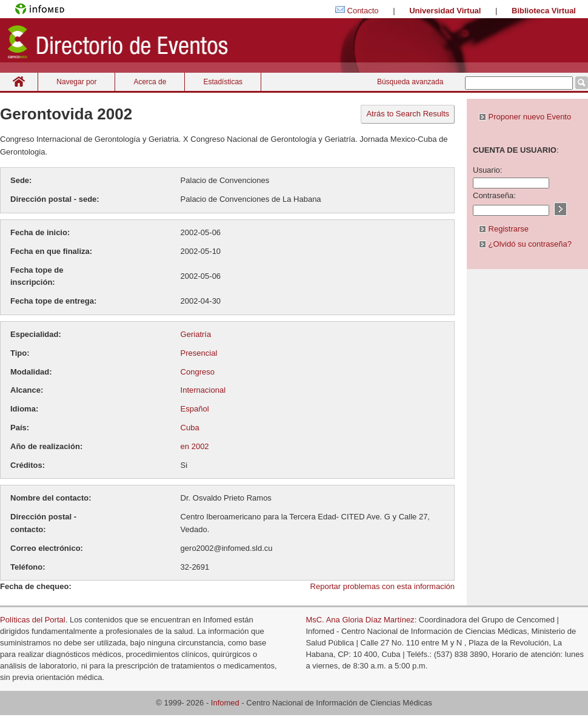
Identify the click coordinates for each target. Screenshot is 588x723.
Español (195, 409)
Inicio (19, 82)
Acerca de (150, 82)
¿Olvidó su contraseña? (525, 244)
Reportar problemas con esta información (383, 586)
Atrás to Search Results (408, 114)
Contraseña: (494, 195)
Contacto (363, 11)
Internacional (203, 390)
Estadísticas (223, 82)
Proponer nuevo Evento (525, 117)
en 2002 (195, 446)
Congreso (198, 372)
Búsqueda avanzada (410, 82)
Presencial (199, 353)
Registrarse (504, 229)
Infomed (225, 703)
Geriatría (196, 334)
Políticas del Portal (33, 620)
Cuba (190, 428)
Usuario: (487, 170)
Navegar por (76, 82)
